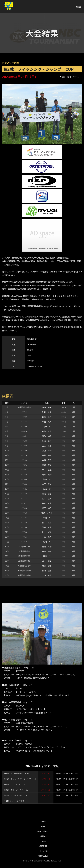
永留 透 (47, 489)
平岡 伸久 (47, 551)
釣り (43, 826)
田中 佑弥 (47, 523)
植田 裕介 (47, 508)
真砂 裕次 (47, 436)
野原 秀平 (47, 407)
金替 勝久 (47, 455)
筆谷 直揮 (47, 465)
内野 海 (47, 427)
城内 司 (47, 542)
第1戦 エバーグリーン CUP (16, 773)
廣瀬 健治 (47, 566)
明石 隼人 (47, 537)
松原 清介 (47, 441)
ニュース (43, 841)
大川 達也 (47, 575)
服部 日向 (47, 431)
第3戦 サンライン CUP (15, 784)
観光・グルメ (43, 831)
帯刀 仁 (47, 556)
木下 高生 (47, 470)
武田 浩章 (47, 561)
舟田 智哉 (47, 484)
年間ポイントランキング (14, 801)
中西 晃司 (47, 422)
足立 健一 (47, 475)
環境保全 (43, 836)
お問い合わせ (43, 856)
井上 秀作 (47, 451)
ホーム (43, 821)
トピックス (43, 851)
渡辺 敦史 (47, 527)
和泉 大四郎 (47, 513)
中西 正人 (47, 460)
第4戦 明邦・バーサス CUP (17, 790)
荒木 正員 (47, 499)
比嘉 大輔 (47, 547)
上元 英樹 (47, 446)
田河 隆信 (47, 571)
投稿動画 (43, 846)
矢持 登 (47, 479)
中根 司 (47, 518)
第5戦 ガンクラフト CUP (16, 795)
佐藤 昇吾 (47, 417)
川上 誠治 (47, 532)
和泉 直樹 (47, 412)
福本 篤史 (47, 503)
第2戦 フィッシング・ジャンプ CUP (20, 779)
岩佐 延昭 (47, 494)
